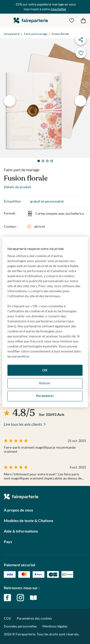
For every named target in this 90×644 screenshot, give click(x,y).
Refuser (45, 383)
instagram (20, 598)
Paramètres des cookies (34, 618)
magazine (33, 598)
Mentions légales (55, 626)
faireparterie (31, 20)
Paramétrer (45, 396)
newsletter (59, 9)
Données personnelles (20, 626)
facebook (7, 598)
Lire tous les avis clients (23, 424)
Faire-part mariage (36, 34)
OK (45, 370)
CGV (7, 618)
